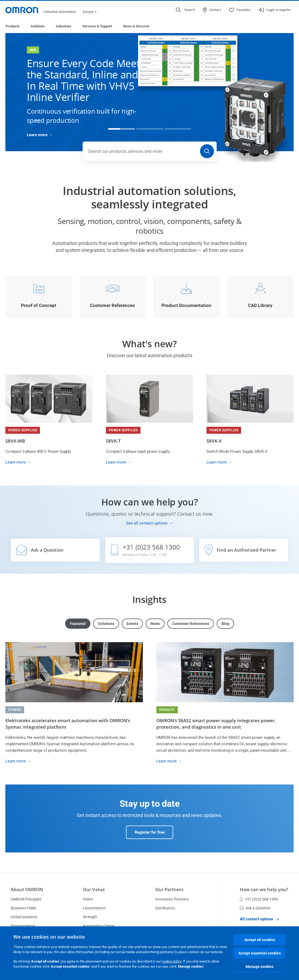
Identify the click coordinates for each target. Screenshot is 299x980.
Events (132, 624)
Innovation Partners (172, 899)
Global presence (24, 917)
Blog (225, 624)
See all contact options (147, 523)
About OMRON (27, 890)
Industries (64, 26)
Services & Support (97, 26)
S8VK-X (214, 441)
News (155, 624)
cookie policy (171, 961)
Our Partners (169, 890)
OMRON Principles (26, 899)
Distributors (165, 908)
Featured (78, 624)
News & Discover (136, 26)
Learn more (37, 135)
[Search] (207, 151)
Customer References (191, 624)
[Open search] (185, 10)
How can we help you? (264, 890)
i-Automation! (94, 908)
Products (13, 26)
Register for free (150, 833)
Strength (90, 917)
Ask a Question (255, 908)
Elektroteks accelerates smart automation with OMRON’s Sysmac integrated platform (68, 724)
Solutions (38, 26)
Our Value (94, 890)
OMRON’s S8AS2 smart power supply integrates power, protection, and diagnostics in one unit (216, 724)
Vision (88, 899)
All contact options (259, 919)
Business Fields (23, 908)
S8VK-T (113, 441)
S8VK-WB (15, 441)
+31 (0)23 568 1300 (259, 899)
